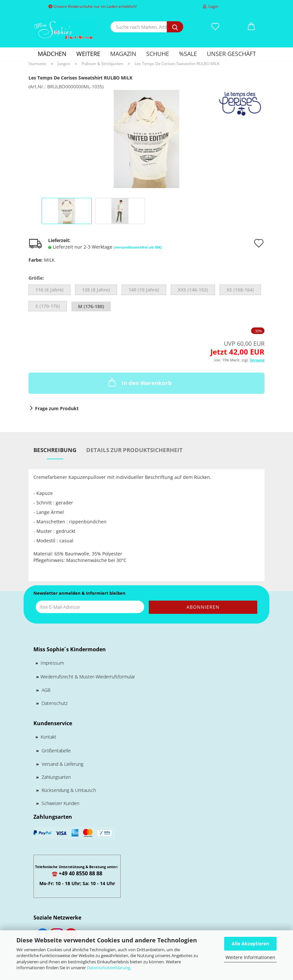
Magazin (123, 54)
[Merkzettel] (215, 27)
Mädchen (52, 54)
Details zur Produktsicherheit (134, 450)
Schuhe (158, 54)
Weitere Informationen (250, 957)
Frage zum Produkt (57, 408)
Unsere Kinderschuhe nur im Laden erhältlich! (93, 6)
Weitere (88, 54)
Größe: (36, 278)
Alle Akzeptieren (250, 944)
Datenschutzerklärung (108, 968)
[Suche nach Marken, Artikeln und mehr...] (175, 27)
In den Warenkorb (139, 382)
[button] (251, 27)
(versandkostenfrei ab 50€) (138, 247)
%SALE (188, 54)
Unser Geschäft (231, 54)
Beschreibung (55, 450)
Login (211, 6)
